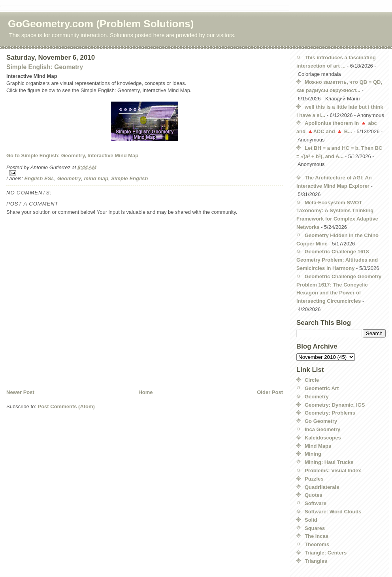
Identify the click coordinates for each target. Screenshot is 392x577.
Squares (315, 528)
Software (316, 503)
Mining (313, 454)
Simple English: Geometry (45, 67)
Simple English (129, 178)
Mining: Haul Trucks (329, 462)
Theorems (317, 544)
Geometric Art (322, 388)
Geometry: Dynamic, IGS (335, 405)
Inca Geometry (322, 429)
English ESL (40, 178)
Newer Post (20, 392)
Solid (311, 520)
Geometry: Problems (330, 413)
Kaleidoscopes (323, 438)
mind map (96, 178)
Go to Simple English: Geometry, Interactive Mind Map (72, 156)
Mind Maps (318, 446)
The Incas (317, 536)
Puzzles (314, 479)
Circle (312, 380)
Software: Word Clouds (333, 512)
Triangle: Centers (326, 553)
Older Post (270, 392)
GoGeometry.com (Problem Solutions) (101, 24)
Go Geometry (321, 421)
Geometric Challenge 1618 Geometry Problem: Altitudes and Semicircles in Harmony (337, 260)
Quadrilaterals (322, 487)
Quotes (314, 495)
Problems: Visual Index (333, 470)
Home (145, 392)
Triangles (316, 561)
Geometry (69, 178)
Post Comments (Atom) (66, 406)
